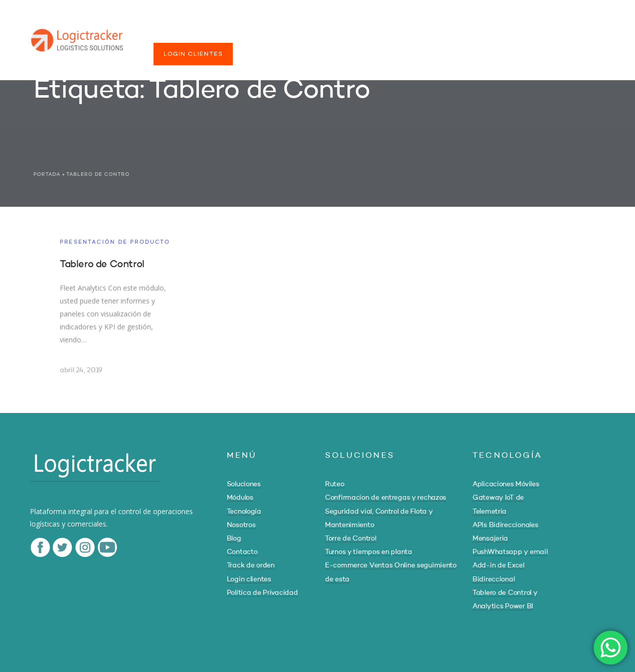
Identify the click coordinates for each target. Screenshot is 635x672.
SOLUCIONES (177, 34)
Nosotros (241, 525)
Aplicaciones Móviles (506, 484)
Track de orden (251, 565)
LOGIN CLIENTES (193, 54)
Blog (234, 538)
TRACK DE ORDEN (516, 34)
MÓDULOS (235, 34)
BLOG (401, 34)
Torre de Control (351, 538)
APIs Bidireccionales (505, 525)
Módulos (240, 498)
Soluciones (244, 484)
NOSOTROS (354, 34)
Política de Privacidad (262, 593)
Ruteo (335, 484)
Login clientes (249, 579)
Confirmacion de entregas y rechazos (386, 498)
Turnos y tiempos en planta (369, 552)
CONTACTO (448, 34)
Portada (47, 174)
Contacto (242, 552)
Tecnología (244, 512)
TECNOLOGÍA (293, 34)
